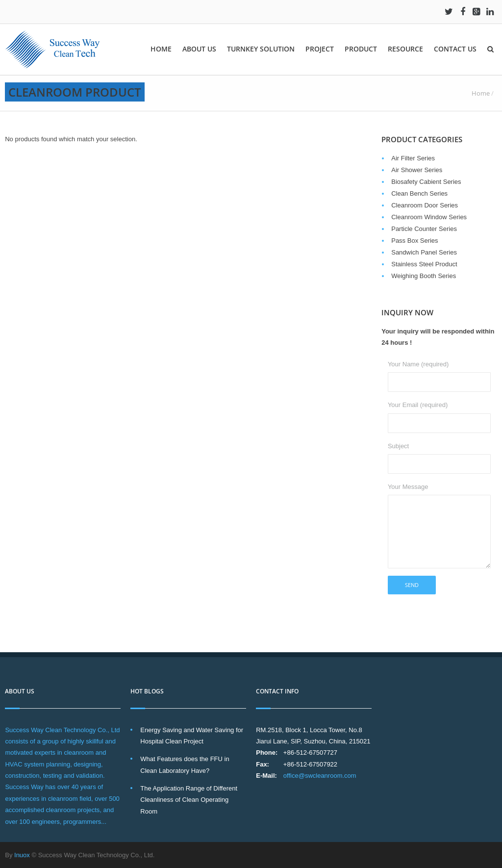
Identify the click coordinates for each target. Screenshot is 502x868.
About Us (199, 49)
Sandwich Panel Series (424, 252)
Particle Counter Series (424, 229)
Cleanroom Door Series (425, 205)
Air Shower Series (417, 170)
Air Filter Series (413, 158)
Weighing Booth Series (424, 276)
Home (161, 49)
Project (320, 49)
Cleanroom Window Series (429, 217)
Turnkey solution (261, 49)
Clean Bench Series (419, 193)
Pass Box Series (414, 241)
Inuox (22, 855)
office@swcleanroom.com (320, 776)
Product (361, 49)
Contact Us (455, 49)
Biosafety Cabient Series (426, 182)
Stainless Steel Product (424, 264)
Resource (405, 49)
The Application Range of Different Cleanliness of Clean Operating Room (189, 800)
